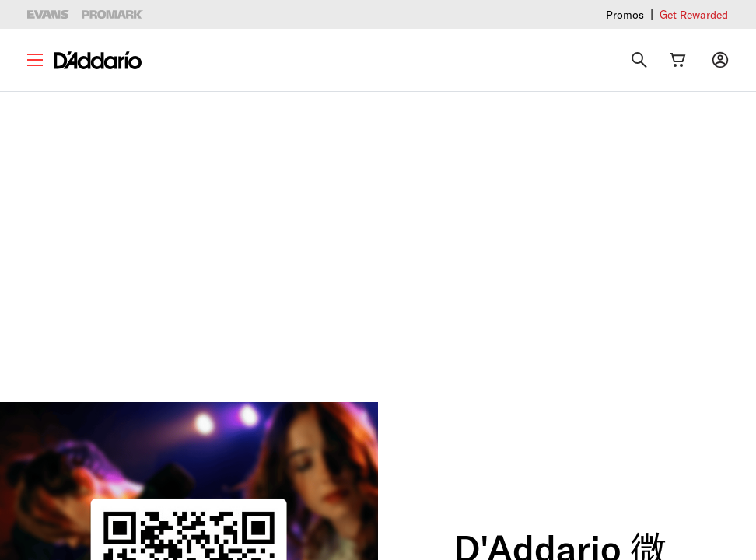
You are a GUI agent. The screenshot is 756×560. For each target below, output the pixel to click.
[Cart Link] (677, 60)
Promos (625, 14)
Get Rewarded (694, 14)
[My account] (720, 60)
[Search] (639, 60)
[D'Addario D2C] (98, 60)
